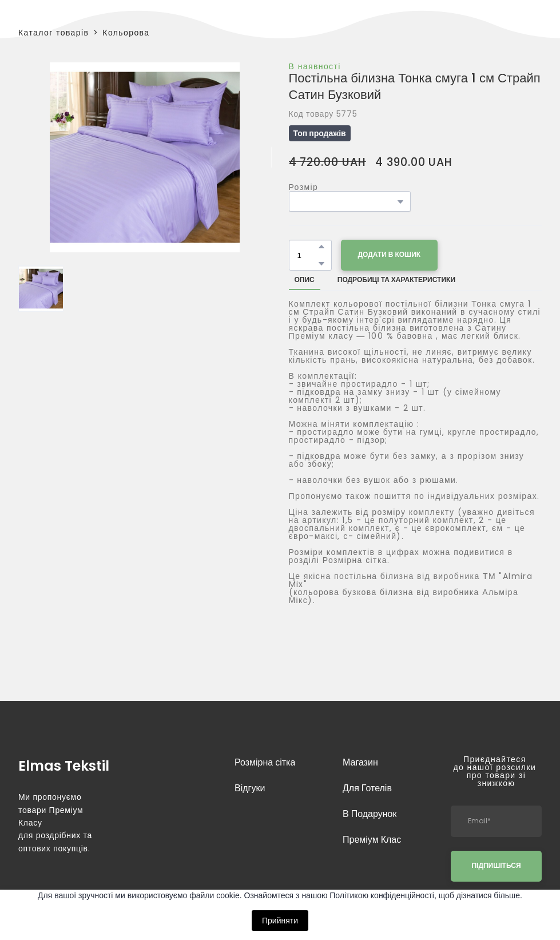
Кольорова (126, 33)
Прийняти (280, 921)
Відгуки (250, 788)
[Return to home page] (64, 764)
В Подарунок (370, 814)
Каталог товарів (53, 33)
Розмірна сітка (265, 762)
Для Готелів (367, 788)
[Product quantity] (307, 255)
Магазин (360, 762)
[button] (321, 247)
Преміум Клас (372, 840)
